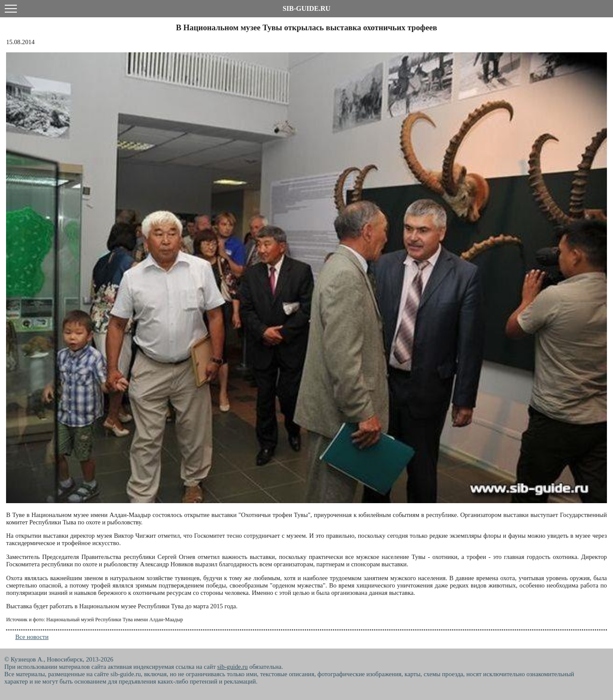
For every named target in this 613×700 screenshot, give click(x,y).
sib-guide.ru (233, 667)
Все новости (32, 637)
